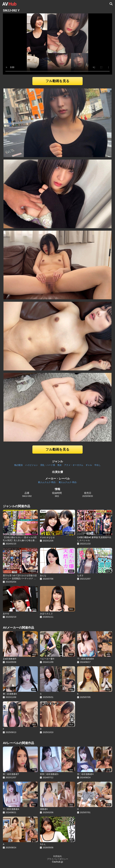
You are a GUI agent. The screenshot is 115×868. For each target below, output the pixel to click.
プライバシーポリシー (57, 859)
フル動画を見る (57, 81)
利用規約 (57, 856)
